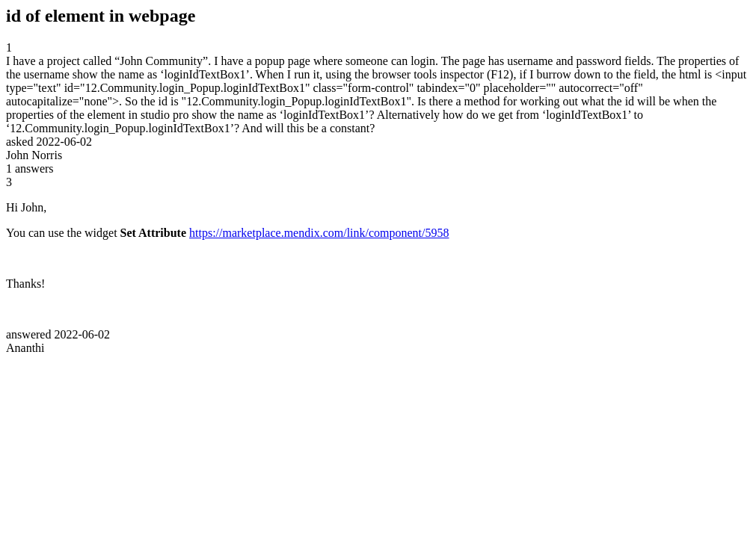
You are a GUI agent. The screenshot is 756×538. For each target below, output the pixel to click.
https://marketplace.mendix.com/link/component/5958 (319, 233)
